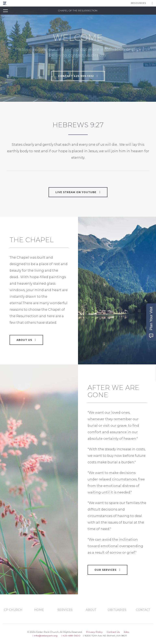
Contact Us (113, 632)
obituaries (117, 610)
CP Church (13, 610)
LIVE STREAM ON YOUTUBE (78, 192)
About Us (26, 340)
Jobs (126, 632)
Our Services (107, 570)
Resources (138, 3)
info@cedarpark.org (45, 636)
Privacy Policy (94, 632)
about (91, 610)
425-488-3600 (71, 636)
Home (39, 610)
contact (143, 610)
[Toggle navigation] (5, 11)
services (65, 610)
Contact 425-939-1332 (78, 76)
